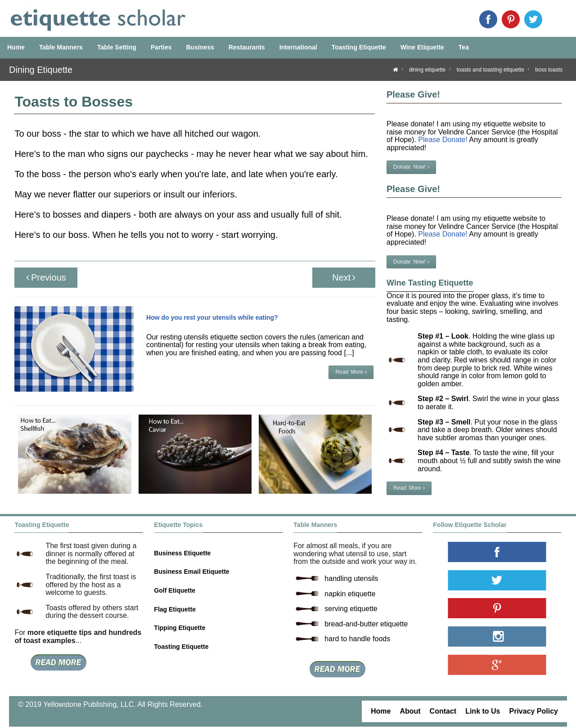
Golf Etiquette (175, 590)
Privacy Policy (533, 711)
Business (200, 47)
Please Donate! (443, 140)
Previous (46, 277)
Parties (161, 47)
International (298, 47)
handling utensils (351, 578)
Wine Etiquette (422, 47)
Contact (443, 711)
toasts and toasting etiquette (490, 70)
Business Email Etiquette (191, 572)
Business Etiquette (182, 553)
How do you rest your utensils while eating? (212, 317)
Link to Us (483, 711)
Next (344, 277)
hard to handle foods (357, 639)
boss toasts (549, 70)
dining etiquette (427, 70)
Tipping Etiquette (180, 628)
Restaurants (247, 47)
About (410, 711)
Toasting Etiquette (359, 47)
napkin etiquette (350, 594)
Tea (464, 47)
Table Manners (61, 47)
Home (16, 47)
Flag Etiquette (175, 609)
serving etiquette (351, 609)
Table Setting (117, 47)
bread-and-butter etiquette (366, 624)
